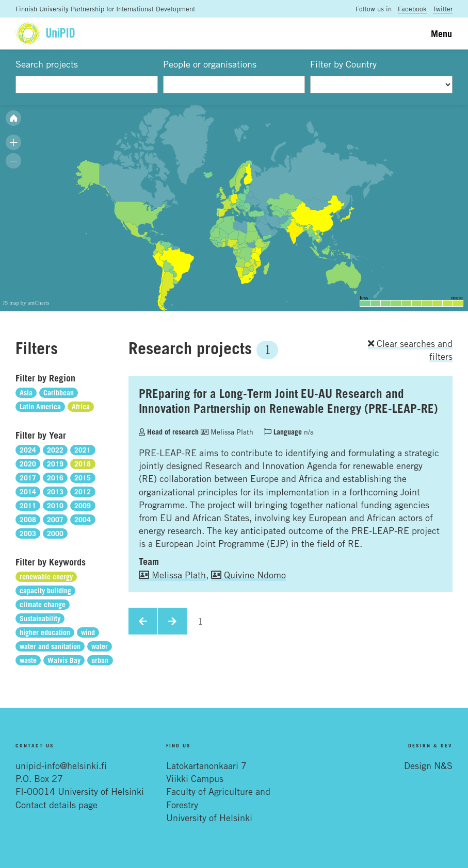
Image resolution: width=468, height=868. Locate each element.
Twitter (443, 9)
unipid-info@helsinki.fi (61, 765)
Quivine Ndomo (248, 575)
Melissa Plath (227, 432)
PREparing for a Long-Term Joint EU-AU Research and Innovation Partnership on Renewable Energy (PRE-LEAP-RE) (288, 401)
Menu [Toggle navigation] (441, 34)
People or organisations (210, 64)
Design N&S (428, 765)
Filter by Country (343, 64)
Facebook (412, 9)
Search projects (47, 64)
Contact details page (57, 805)
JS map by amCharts (26, 303)
